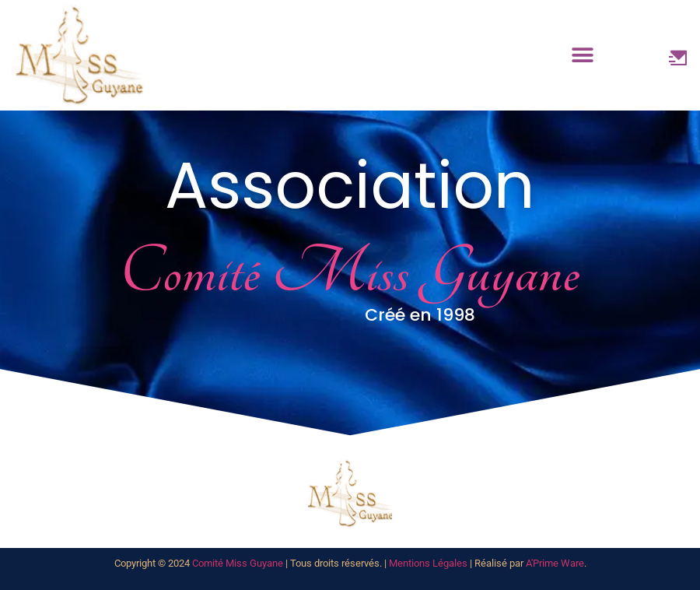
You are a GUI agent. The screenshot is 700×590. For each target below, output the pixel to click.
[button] (583, 56)
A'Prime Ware (555, 563)
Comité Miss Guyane (238, 563)
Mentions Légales (428, 563)
